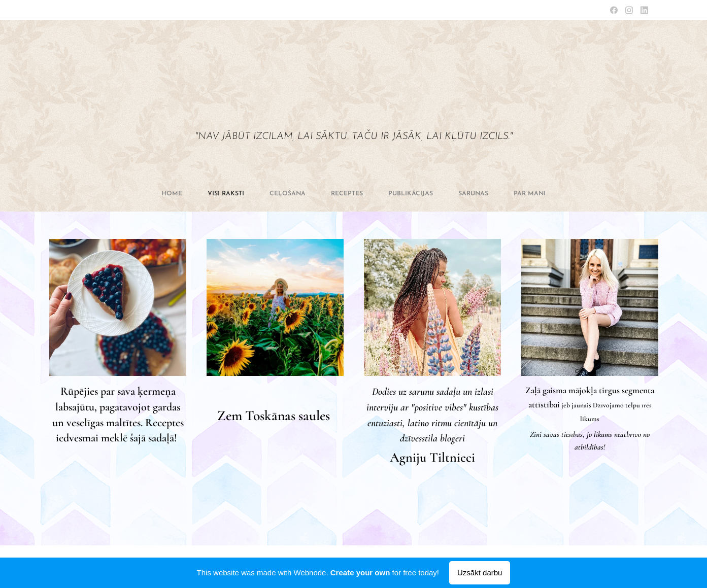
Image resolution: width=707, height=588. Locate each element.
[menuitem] (284, 194)
